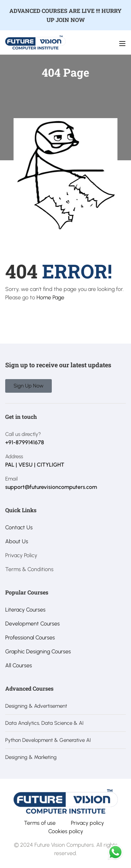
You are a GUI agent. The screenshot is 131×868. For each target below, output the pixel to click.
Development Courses (32, 624)
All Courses (19, 665)
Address (14, 456)
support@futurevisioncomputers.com (51, 487)
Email (11, 479)
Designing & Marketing (31, 757)
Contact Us (19, 527)
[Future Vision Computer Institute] (35, 42)
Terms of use (40, 823)
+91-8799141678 (25, 442)
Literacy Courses (25, 610)
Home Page (50, 297)
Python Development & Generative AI (48, 740)
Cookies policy (66, 831)
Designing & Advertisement (36, 706)
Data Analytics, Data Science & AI (44, 723)
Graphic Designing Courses (38, 651)
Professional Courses (30, 637)
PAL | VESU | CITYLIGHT (35, 465)
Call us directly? (23, 434)
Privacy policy (87, 823)
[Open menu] (123, 44)
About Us (17, 541)
